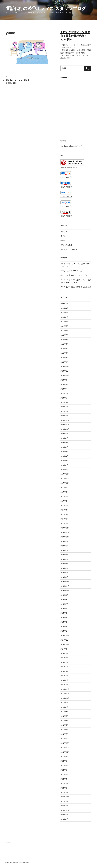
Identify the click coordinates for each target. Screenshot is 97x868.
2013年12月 (65, 689)
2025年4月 (64, 308)
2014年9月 (64, 649)
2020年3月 (64, 353)
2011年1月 (64, 806)
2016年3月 (64, 568)
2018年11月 (65, 425)
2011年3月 (64, 801)
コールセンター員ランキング (69, 168)
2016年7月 (64, 550)
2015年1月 (64, 631)
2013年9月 (64, 703)
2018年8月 (64, 438)
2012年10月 (65, 752)
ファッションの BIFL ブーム (71, 271)
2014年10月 (65, 644)
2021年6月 (64, 326)
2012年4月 (64, 779)
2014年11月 (65, 640)
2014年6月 (64, 662)
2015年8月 (64, 600)
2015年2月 (64, 627)
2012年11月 (65, 748)
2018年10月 (65, 429)
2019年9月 (64, 380)
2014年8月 (64, 653)
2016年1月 (64, 577)
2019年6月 (64, 393)
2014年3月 (64, 676)
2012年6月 (64, 770)
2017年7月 (64, 496)
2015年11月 (65, 586)
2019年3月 (64, 407)
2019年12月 (65, 367)
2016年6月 (64, 555)
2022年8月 (64, 322)
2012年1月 (64, 792)
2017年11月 (65, 479)
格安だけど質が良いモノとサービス (74, 275)
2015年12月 (65, 582)
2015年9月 (64, 595)
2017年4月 (64, 510)
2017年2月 (64, 519)
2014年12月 (65, 635)
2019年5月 (64, 398)
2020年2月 (64, 358)
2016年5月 (64, 559)
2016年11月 (65, 532)
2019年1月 (64, 416)
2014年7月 (64, 658)
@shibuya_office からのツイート (73, 146)
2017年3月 (64, 514)
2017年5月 (64, 505)
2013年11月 (65, 694)
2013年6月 (64, 716)
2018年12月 (65, 420)
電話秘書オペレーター (69, 249)
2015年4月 (64, 618)
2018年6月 (64, 447)
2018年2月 (64, 465)
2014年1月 (64, 685)
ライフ (63, 236)
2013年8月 (64, 707)
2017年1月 (64, 523)
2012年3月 (64, 783)
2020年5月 (64, 344)
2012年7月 (64, 765)
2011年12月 (65, 797)
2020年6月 (64, 340)
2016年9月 (64, 541)
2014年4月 (64, 671)
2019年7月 (64, 389)
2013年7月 (64, 712)
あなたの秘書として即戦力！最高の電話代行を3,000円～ (75, 36)
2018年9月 (64, 434)
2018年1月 (64, 470)
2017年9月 (64, 488)
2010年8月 (64, 819)
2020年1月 (64, 362)
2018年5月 (64, 452)
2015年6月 (64, 609)
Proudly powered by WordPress (17, 862)
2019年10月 (65, 375)
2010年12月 (65, 810)
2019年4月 (64, 402)
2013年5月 (64, 721)
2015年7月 (64, 604)
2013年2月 (64, 734)
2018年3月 (64, 461)
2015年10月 (65, 591)
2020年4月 (64, 349)
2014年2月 (64, 680)
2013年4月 (64, 725)
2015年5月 (64, 613)
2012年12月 (65, 743)
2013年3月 (64, 730)
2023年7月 (64, 317)
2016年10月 (65, 537)
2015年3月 (64, 622)
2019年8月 (64, 384)
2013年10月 (65, 698)
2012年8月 (64, 761)
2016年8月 (64, 546)
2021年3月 (64, 331)
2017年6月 (64, 501)
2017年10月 (65, 483)
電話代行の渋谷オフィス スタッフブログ (46, 8)
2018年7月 (64, 443)
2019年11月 (65, 371)
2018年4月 (64, 456)
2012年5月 (64, 774)
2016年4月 (64, 564)
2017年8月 (64, 492)
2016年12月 (65, 528)
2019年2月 (64, 411)
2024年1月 (64, 313)
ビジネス (64, 232)
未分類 (63, 240)
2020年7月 (64, 335)
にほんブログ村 (66, 177)
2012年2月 (64, 788)
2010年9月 (64, 815)
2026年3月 (64, 304)
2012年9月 (64, 757)
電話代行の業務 (66, 245)
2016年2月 (64, 573)
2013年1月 (64, 739)
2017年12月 (65, 474)
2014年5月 (64, 667)
